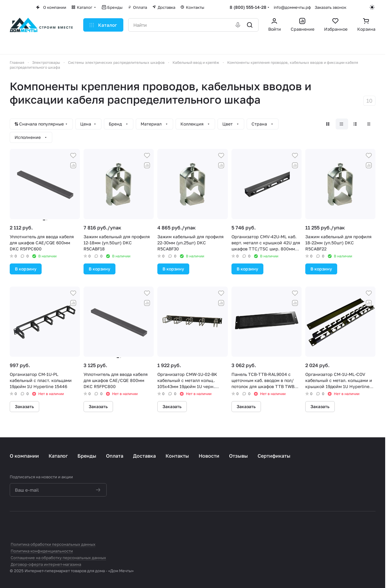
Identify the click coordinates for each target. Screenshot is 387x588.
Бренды (87, 456)
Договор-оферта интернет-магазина (46, 564)
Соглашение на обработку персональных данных (58, 558)
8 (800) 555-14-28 (248, 7)
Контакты (177, 456)
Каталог (58, 456)
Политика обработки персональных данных (53, 544)
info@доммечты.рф (292, 7)
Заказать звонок (330, 7)
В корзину (26, 269)
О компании (24, 456)
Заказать (24, 406)
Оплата (115, 456)
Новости (209, 456)
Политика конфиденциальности (42, 551)
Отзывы (238, 456)
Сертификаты (274, 456)
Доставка (144, 456)
